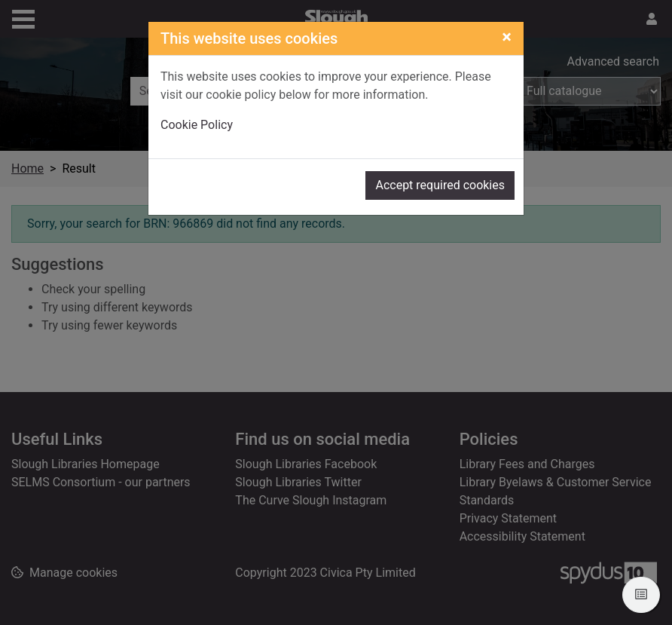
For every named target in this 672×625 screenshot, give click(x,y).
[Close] (507, 37)
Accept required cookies (440, 185)
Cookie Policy (197, 125)
